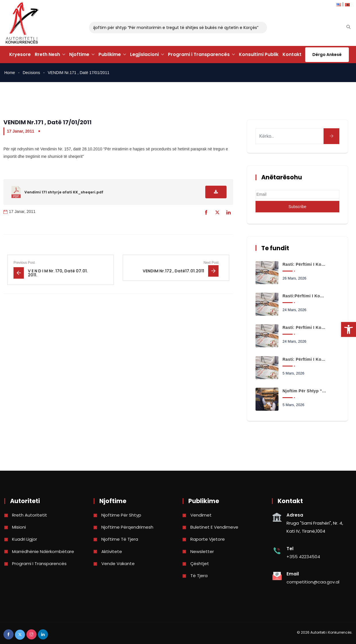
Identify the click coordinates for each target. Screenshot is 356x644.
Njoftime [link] (79, 54)
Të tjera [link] (199, 576)
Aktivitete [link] (112, 551)
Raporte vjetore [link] (208, 539)
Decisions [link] (31, 73)
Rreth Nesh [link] (47, 54)
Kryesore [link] (20, 54)
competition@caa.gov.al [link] (313, 582)
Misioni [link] (19, 527)
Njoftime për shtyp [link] (121, 515)
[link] (349, 329)
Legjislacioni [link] (144, 54)
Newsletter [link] (202, 551)
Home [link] (10, 73)
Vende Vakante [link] (118, 563)
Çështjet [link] (200, 563)
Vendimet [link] (201, 515)
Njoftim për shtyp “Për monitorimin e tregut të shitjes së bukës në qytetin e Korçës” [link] (172, 28)
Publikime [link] (110, 54)
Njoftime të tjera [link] (120, 539)
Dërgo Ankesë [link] (327, 55)
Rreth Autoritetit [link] (30, 515)
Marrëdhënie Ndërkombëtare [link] (43, 551)
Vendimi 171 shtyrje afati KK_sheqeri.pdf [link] (64, 192)
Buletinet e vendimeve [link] (214, 527)
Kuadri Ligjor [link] (25, 539)
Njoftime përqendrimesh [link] (127, 527)
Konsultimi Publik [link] (259, 54)
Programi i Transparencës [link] (199, 54)
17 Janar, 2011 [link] (21, 131)
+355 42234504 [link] (303, 557)
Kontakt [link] (292, 54)
